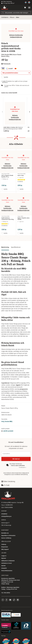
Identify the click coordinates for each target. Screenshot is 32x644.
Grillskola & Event (7, 563)
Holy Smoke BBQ (7, 421)
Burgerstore (5, 547)
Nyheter (4, 558)
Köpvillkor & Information (8, 535)
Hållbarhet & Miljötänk (8, 561)
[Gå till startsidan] (5, 8)
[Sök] (16, 13)
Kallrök (3, 566)
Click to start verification (18, 465)
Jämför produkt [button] (7, 431)
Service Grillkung (6, 538)
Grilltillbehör (5, 17)
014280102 (4, 514)
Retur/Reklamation (7, 571)
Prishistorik (6, 64)
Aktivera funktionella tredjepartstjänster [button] (15, 117)
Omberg (4, 544)
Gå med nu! (16, 459)
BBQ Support (5, 549)
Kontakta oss (5, 533)
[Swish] (16, 615)
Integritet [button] (4, 568)
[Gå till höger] (30, 112)
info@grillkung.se (6, 516)
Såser (18, 17)
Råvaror (12, 17)
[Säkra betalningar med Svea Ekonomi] (6, 615)
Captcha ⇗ (23, 467)
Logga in (4, 556)
